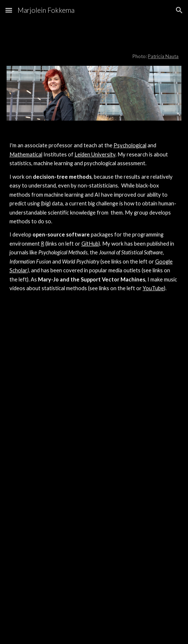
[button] (9, 10)
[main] (94, 48)
